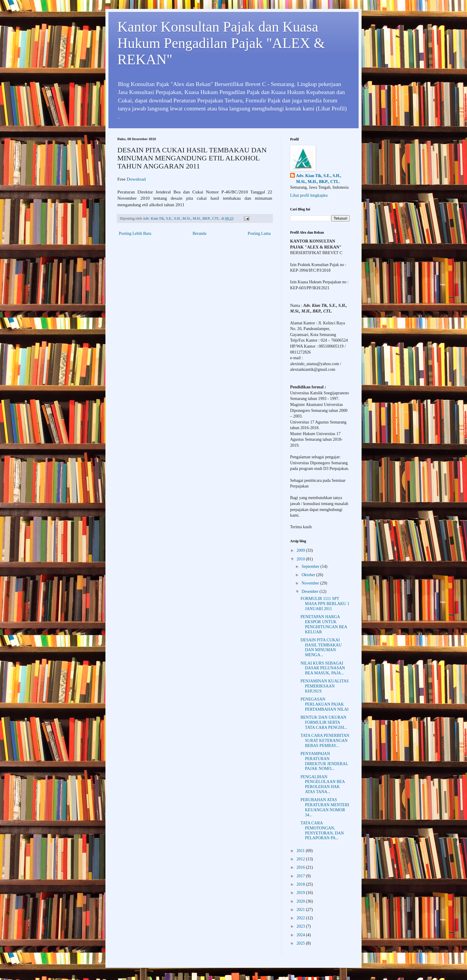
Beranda (199, 233)
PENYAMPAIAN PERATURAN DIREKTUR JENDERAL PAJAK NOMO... (324, 761)
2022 (301, 918)
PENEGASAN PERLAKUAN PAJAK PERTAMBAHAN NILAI (324, 704)
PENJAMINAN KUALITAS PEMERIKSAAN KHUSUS (325, 686)
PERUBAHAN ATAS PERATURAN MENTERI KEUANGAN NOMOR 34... (325, 807)
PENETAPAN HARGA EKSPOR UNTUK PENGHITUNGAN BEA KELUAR (324, 624)
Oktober (309, 575)
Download (136, 179)
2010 (301, 559)
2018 (301, 884)
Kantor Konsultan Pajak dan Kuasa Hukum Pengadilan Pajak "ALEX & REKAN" (221, 43)
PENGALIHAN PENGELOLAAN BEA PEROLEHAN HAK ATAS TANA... (323, 784)
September (311, 566)
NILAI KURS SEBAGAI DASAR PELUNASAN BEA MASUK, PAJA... (323, 668)
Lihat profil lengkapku (309, 195)
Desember (310, 591)
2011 (301, 851)
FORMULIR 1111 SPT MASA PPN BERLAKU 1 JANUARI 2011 (325, 604)
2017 (301, 876)
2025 (301, 943)
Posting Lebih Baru (135, 233)
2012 (301, 859)
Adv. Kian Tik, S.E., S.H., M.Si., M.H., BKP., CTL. (319, 179)
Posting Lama (259, 233)
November (311, 583)
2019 (301, 893)
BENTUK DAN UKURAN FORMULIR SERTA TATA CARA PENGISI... (324, 722)
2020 (301, 901)
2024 (301, 935)
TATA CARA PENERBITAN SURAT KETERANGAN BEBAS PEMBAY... (325, 741)
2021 (301, 910)
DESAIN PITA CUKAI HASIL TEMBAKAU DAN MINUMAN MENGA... (321, 647)
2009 (301, 550)
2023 (301, 926)
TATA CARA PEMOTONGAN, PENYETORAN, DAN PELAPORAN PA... (322, 830)
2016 (301, 867)
